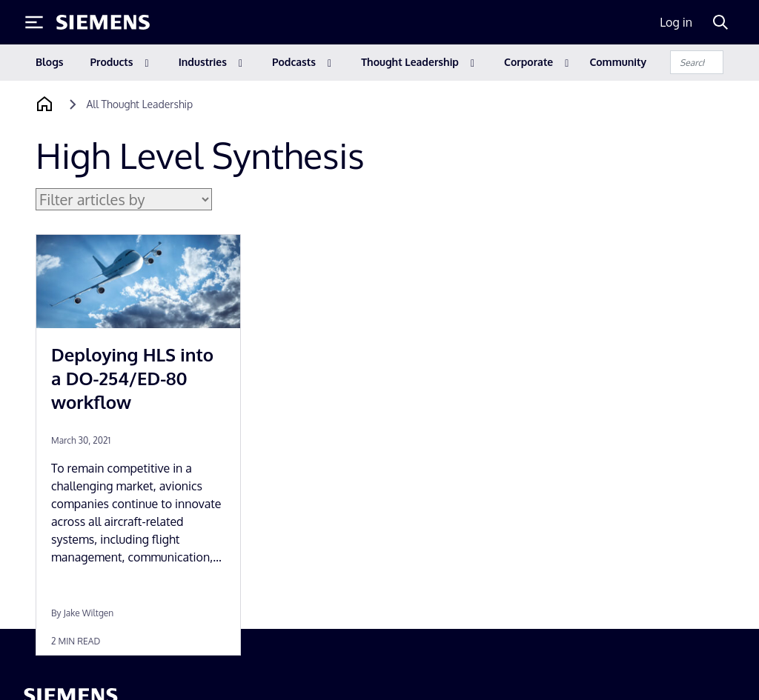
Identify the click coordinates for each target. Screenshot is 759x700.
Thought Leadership (410, 62)
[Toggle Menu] (34, 22)
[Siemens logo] (103, 22)
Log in (676, 22)
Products (112, 62)
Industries (203, 62)
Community (618, 62)
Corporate (528, 62)
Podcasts (294, 62)
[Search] (720, 22)
